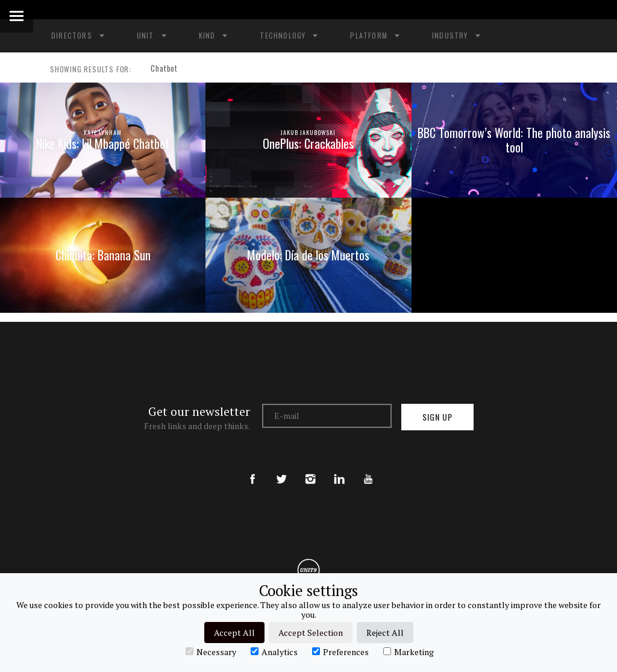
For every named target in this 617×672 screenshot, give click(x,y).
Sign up (437, 420)
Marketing (409, 652)
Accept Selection (311, 633)
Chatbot (160, 69)
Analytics (274, 652)
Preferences (340, 652)
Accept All (234, 633)
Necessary (211, 652)
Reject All (385, 633)
